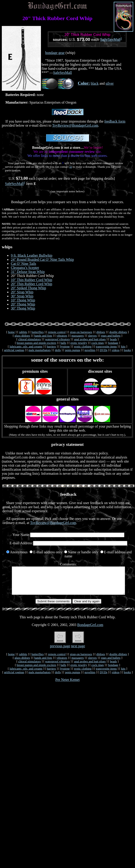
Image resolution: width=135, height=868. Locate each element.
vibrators (62, 336)
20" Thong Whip (23, 304)
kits (123, 346)
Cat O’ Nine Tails (24, 264)
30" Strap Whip (22, 296)
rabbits (23, 332)
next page (78, 651)
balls (63, 343)
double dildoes (118, 332)
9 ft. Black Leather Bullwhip (32, 255)
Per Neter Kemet (68, 685)
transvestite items (106, 346)
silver (110, 83)
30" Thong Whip (23, 308)
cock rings (98, 343)
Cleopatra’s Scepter (25, 268)
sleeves (93, 336)
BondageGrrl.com (90, 630)
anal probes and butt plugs (90, 339)
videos (116, 350)
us (71, 167)
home (11, 332)
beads (113, 339)
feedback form (115, 121)
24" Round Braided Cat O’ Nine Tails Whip (42, 259)
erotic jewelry (79, 343)
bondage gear (55, 53)
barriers (51, 346)
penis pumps (73, 350)
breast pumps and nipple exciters (37, 343)
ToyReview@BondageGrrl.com (75, 125)
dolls (58, 350)
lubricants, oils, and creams (26, 346)
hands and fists (43, 336)
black (95, 83)
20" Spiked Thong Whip (28, 288)
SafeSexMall (110, 40)
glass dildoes (22, 336)
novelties (90, 350)
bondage (113, 343)
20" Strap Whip (22, 292)
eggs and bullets (111, 336)
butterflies (38, 332)
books (127, 350)
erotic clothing (83, 346)
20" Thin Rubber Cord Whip (32, 284)
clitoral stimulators (29, 339)
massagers (78, 336)
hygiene (65, 346)
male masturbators (40, 350)
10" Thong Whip (23, 300)
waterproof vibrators (57, 339)
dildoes (101, 332)
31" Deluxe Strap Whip (28, 272)
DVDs (104, 350)
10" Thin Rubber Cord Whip (32, 280)
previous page (60, 651)
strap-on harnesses (81, 332)
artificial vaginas (14, 350)
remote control (57, 332)
